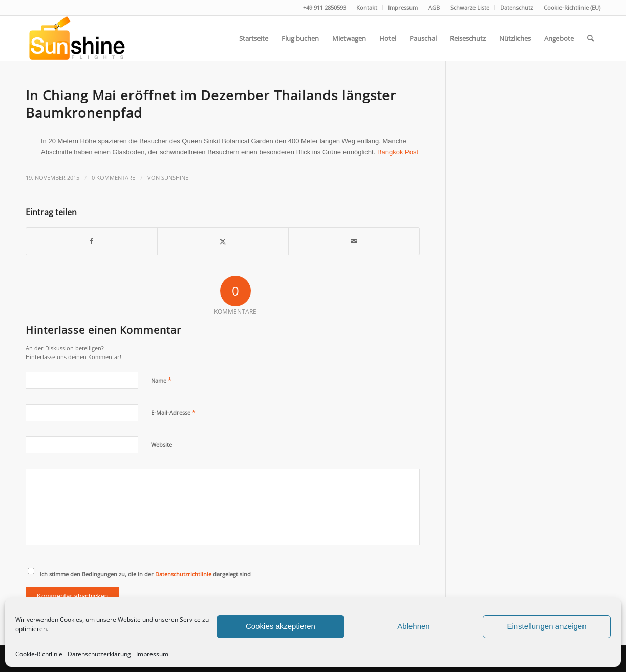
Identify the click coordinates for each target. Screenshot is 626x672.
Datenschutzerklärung (99, 654)
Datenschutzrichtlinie (183, 574)
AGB (434, 7)
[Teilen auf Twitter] (223, 241)
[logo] (76, 38)
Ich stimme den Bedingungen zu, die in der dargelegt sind (145, 574)
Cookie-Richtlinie (39, 654)
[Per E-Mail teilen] (354, 241)
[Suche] (590, 38)
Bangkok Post (398, 152)
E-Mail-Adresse (173, 412)
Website (161, 444)
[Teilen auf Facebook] (92, 241)
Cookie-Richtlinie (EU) (572, 7)
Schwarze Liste (470, 7)
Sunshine (175, 178)
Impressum (152, 654)
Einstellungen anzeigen (546, 626)
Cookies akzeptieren (280, 626)
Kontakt (367, 7)
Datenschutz (516, 7)
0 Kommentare (113, 178)
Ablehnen (413, 626)
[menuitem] (367, 8)
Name (161, 380)
